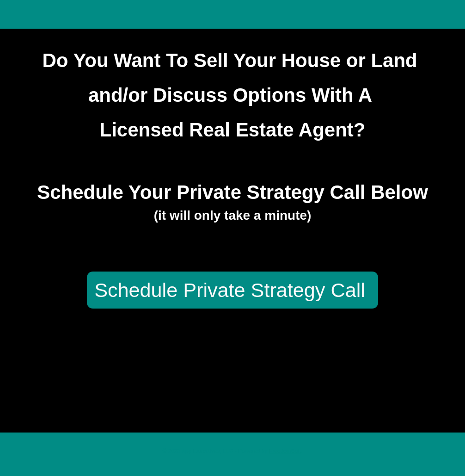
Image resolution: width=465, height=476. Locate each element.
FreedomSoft (285, 451)
